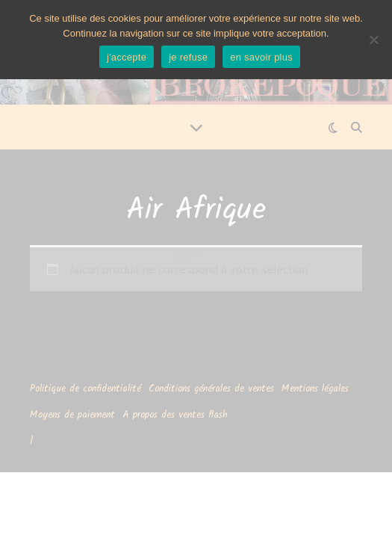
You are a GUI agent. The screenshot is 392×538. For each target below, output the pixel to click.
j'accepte (127, 57)
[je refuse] (373, 40)
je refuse (188, 57)
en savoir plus (261, 57)
